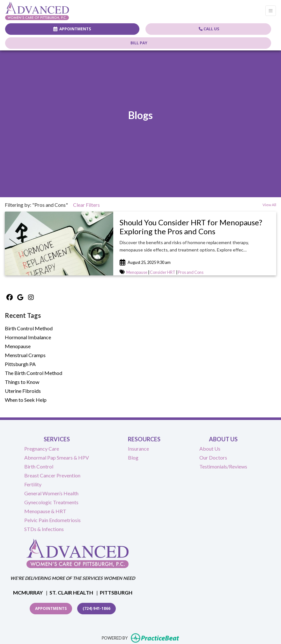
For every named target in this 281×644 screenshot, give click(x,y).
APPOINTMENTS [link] (72, 29)
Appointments (51, 608)
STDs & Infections (44, 529)
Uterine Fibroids (23, 391)
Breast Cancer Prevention (52, 475)
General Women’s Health (51, 493)
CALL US (209, 29)
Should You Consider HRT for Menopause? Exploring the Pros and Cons (191, 227)
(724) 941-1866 (96, 608)
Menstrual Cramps (25, 355)
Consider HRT (163, 272)
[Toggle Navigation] (271, 11)
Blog (133, 457)
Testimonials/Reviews (223, 466)
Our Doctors (213, 457)
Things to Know (22, 382)
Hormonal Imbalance (28, 337)
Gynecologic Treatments (51, 502)
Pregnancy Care (42, 449)
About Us (210, 449)
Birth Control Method (29, 328)
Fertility (33, 484)
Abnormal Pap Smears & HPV (57, 457)
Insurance (138, 449)
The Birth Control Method (33, 373)
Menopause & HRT (45, 511)
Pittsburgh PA (20, 364)
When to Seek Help (26, 400)
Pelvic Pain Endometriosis (52, 520)
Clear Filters (86, 205)
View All (269, 205)
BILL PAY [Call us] (139, 43)
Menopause (137, 272)
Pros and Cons (191, 272)
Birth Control (39, 466)
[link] (195, 227)
